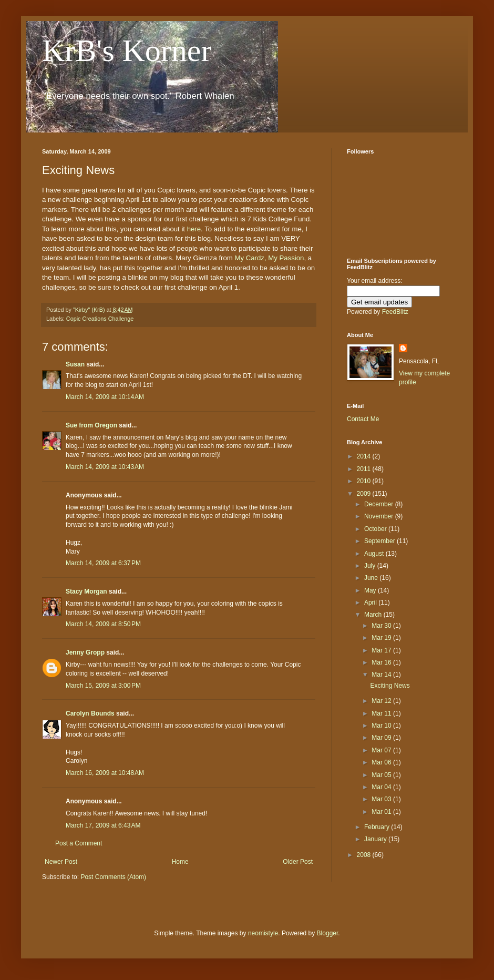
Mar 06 (382, 762)
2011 (365, 469)
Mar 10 (382, 726)
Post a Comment (79, 843)
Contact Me (363, 419)
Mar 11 (382, 713)
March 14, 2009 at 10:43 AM (105, 467)
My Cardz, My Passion (269, 258)
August (375, 554)
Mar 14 (382, 675)
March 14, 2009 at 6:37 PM (103, 563)
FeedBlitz (395, 312)
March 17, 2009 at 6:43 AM (103, 825)
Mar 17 (382, 650)
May (371, 590)
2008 (365, 855)
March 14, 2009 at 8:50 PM (103, 624)
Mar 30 (382, 626)
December (380, 504)
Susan (75, 364)
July (371, 566)
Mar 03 (382, 799)
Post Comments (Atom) (113, 877)
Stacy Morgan (86, 591)
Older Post (298, 862)
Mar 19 (382, 638)
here (194, 229)
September (380, 541)
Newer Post (61, 862)
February (378, 827)
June (372, 578)
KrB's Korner (127, 50)
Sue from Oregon (91, 425)
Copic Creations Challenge (100, 319)
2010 (365, 481)
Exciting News (390, 686)
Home (180, 862)
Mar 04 (382, 787)
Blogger (328, 933)
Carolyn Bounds (90, 713)
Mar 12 (382, 701)
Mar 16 (382, 662)
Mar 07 (382, 750)
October (376, 529)
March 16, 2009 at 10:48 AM (105, 773)
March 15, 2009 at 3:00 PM (103, 686)
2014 (365, 456)
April (371, 603)
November (380, 516)
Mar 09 (382, 738)
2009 (365, 494)
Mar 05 (382, 775)
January (376, 839)
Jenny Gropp (85, 652)
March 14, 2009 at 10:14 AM (105, 397)
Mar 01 (382, 812)
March (374, 615)
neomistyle (263, 933)
